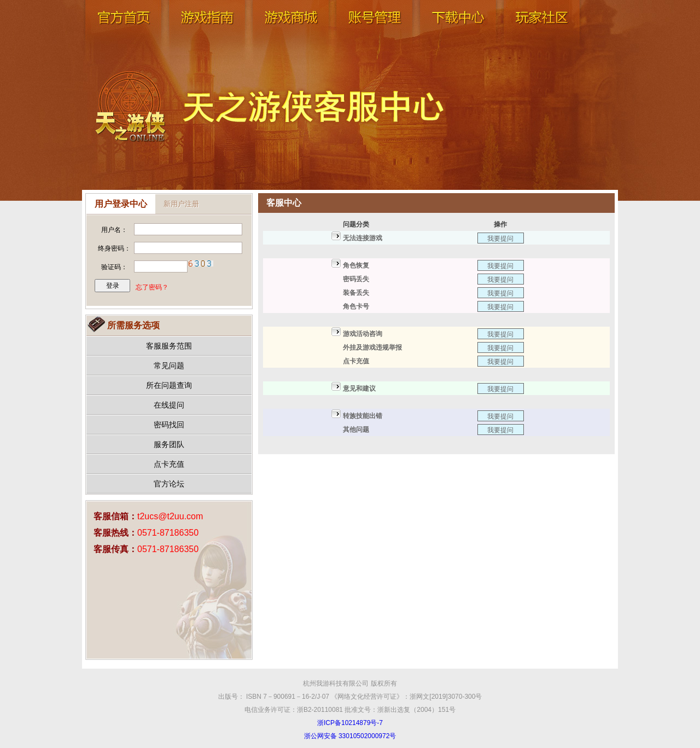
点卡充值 (169, 464)
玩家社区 (541, 28)
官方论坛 (169, 484)
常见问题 (169, 366)
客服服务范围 (169, 346)
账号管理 (374, 28)
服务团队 (169, 444)
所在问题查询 (169, 385)
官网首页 (123, 28)
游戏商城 (290, 28)
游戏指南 (207, 28)
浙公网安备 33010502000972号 (350, 736)
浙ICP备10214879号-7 (350, 723)
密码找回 (169, 425)
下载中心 (458, 28)
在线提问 (169, 405)
